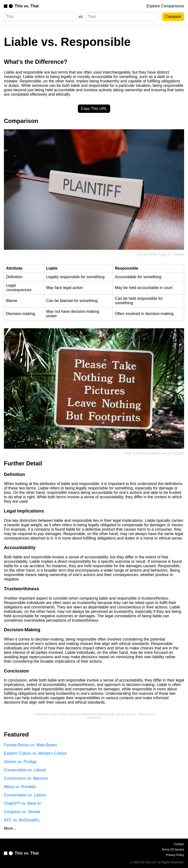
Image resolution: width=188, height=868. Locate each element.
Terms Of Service (173, 850)
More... (10, 828)
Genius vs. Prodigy (20, 762)
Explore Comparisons (165, 6)
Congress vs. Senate (22, 812)
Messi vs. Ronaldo (20, 787)
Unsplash (178, 254)
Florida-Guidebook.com (152, 453)
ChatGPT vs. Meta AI (22, 803)
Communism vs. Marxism (26, 778)
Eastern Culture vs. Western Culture (35, 753)
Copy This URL (94, 109)
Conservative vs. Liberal (25, 770)
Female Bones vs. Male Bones (30, 745)
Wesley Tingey (157, 254)
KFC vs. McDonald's (22, 820)
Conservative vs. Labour (25, 795)
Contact (179, 844)
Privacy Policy (175, 855)
